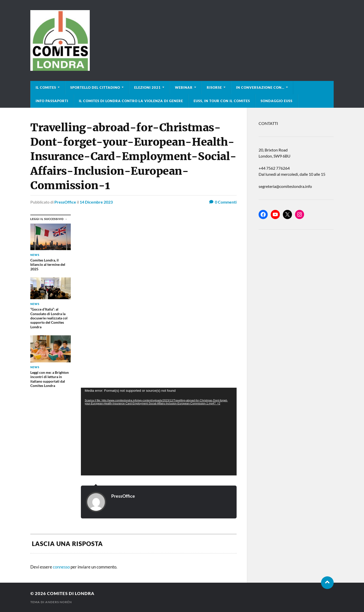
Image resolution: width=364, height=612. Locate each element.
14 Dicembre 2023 (96, 202)
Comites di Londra (71, 593)
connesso (61, 567)
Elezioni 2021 (147, 88)
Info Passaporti (52, 101)
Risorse (214, 88)
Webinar (184, 88)
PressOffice (65, 202)
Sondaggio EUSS (277, 101)
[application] (159, 432)
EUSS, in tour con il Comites (222, 101)
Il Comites (46, 88)
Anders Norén (59, 602)
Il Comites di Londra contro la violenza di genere (131, 101)
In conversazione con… (260, 88)
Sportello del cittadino (95, 88)
